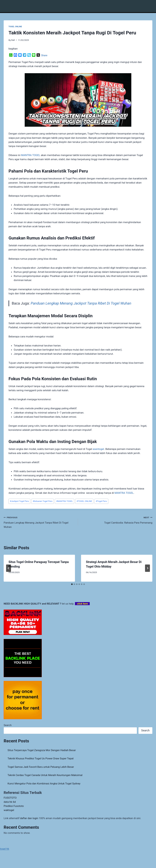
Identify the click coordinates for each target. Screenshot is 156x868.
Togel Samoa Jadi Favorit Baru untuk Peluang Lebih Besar (41, 767)
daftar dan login (29, 818)
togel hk (5, 849)
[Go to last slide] (9, 568)
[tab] (72, 584)
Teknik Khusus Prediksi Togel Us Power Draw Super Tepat (41, 758)
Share (44, 55)
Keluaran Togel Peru (43, 501)
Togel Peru (101, 501)
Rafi (13, 40)
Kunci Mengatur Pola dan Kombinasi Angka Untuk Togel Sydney (44, 783)
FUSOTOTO (10, 798)
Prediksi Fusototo (14, 806)
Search (8, 725)
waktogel (9, 810)
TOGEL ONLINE (15, 27)
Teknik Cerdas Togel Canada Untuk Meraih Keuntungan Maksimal (45, 775)
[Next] (147, 568)
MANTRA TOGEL (31, 155)
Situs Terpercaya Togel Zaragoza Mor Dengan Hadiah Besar (42, 750)
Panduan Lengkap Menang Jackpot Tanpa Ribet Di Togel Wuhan (81, 303)
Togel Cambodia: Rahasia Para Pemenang (116, 520)
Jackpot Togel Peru (19, 501)
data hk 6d (10, 802)
